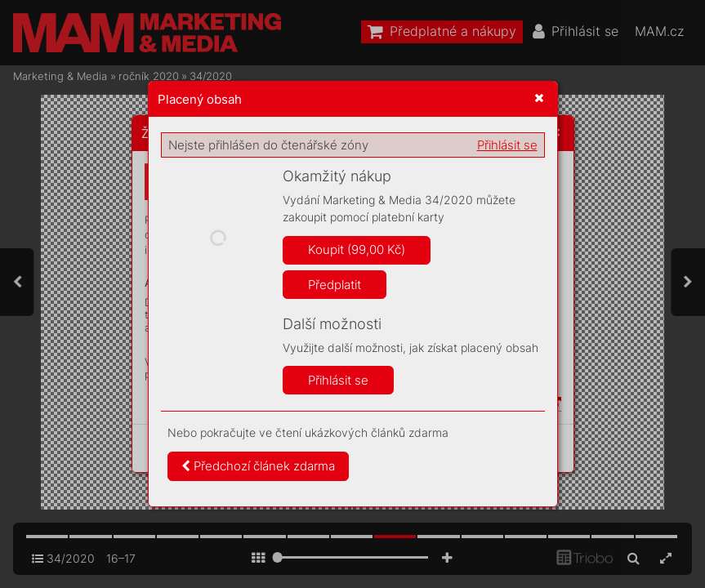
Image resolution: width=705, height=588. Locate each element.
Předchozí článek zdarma (258, 466)
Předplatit (335, 285)
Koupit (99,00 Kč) (357, 249)
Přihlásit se (507, 145)
